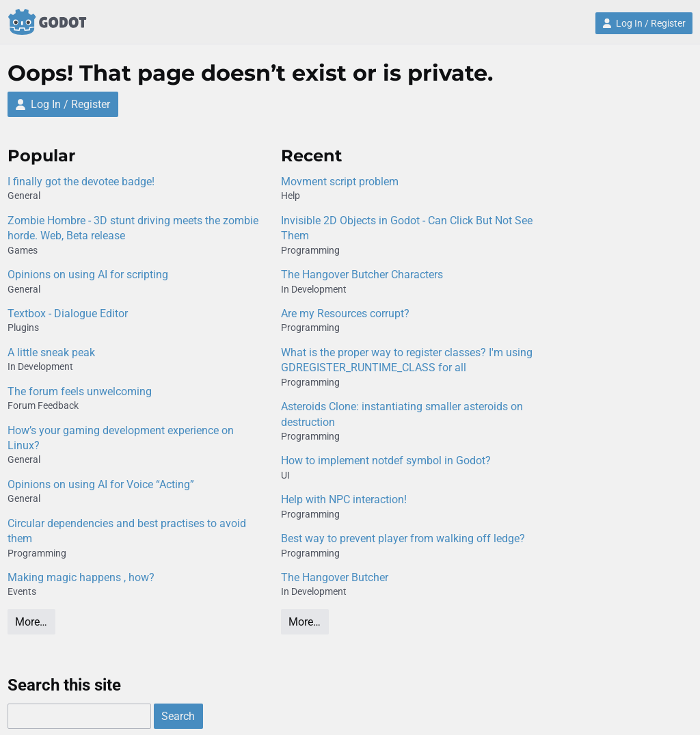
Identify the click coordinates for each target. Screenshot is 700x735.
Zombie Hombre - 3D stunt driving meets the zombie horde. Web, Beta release (133, 228)
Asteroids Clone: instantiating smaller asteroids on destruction (402, 414)
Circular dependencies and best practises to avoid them (127, 531)
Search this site (64, 685)
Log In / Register (644, 23)
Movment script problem (340, 182)
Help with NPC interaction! (344, 499)
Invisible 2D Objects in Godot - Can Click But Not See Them (407, 228)
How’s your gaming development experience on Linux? (121, 438)
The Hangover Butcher (335, 577)
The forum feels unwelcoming (80, 391)
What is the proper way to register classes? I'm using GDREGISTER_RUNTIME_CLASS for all (407, 360)
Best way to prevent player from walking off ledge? (403, 538)
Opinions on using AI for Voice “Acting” (101, 484)
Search (178, 716)
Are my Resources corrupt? (345, 313)
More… (31, 622)
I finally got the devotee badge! (81, 182)
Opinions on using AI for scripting (88, 275)
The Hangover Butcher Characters (362, 275)
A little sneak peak (51, 352)
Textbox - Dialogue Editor (68, 313)
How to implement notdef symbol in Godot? (386, 460)
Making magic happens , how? (81, 577)
